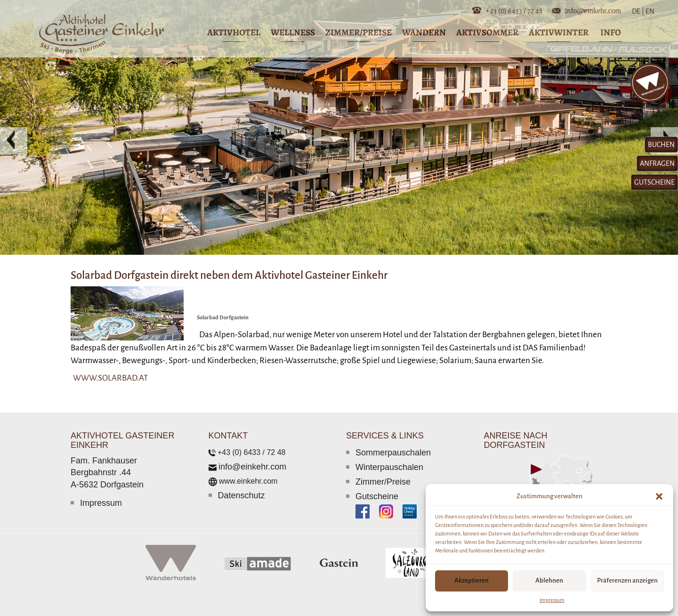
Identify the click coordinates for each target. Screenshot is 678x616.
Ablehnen (549, 580)
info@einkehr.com (593, 10)
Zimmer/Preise (383, 482)
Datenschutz (242, 495)
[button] (659, 496)
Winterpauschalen (389, 467)
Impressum (552, 600)
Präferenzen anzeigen (627, 580)
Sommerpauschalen (393, 453)
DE (638, 11)
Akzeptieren (472, 580)
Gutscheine (377, 496)
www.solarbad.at (110, 378)
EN (649, 11)
